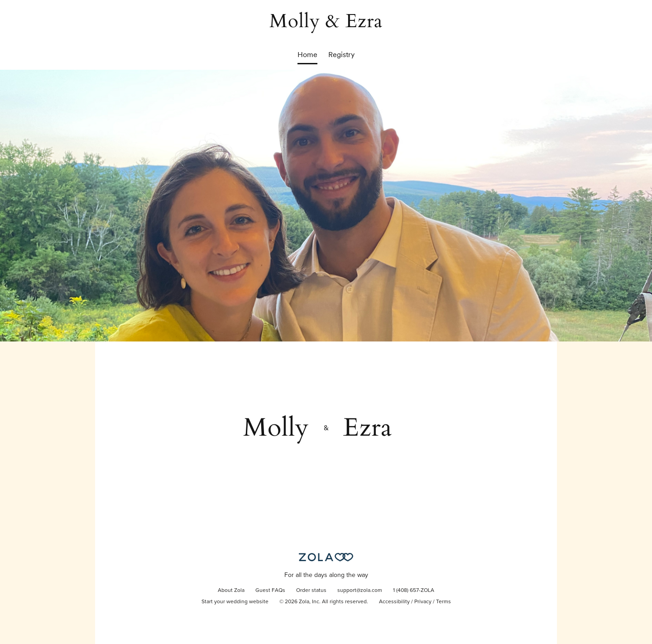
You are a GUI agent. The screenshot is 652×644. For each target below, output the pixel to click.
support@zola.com (360, 591)
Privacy (423, 602)
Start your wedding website (235, 602)
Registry (341, 55)
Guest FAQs (270, 591)
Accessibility (394, 602)
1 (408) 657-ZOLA (414, 591)
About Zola (231, 591)
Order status (311, 591)
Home (307, 55)
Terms (443, 602)
